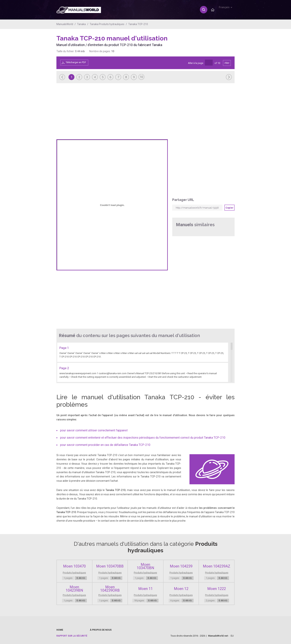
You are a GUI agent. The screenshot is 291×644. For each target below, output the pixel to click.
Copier (229, 208)
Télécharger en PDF (76, 62)
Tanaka (81, 24)
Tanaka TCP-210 (138, 24)
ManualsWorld (65, 24)
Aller (227, 63)
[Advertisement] (220, 44)
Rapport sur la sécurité (72, 636)
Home (60, 630)
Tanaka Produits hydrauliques (107, 24)
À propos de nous (101, 630)
